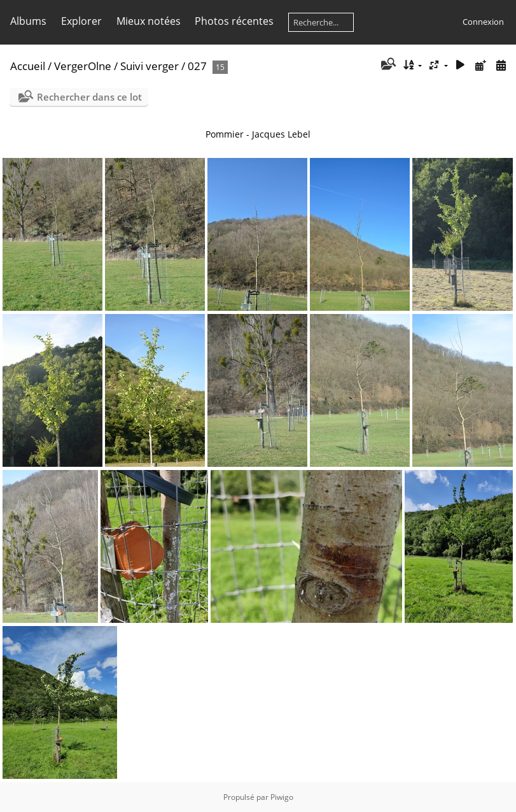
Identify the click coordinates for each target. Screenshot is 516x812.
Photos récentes (234, 21)
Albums (28, 21)
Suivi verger (150, 66)
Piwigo (282, 797)
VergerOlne (83, 66)
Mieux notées (149, 21)
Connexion (483, 22)
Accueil (28, 66)
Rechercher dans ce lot (89, 97)
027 (197, 66)
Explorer (81, 21)
